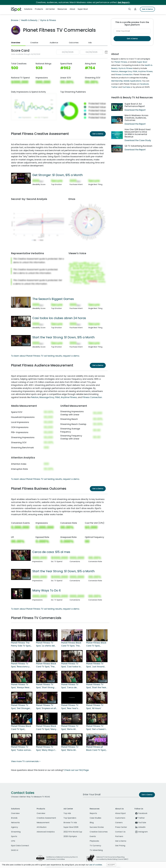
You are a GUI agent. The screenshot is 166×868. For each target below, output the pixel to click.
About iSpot (120, 813)
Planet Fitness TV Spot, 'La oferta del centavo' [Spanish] (46, 644)
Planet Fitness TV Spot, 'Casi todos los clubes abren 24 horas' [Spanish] (71, 665)
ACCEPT (111, 865)
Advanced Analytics (46, 832)
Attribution (42, 827)
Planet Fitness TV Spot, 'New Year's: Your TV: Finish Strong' (70, 707)
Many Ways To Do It (47, 590)
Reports (93, 813)
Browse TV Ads (70, 823)
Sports (14, 836)
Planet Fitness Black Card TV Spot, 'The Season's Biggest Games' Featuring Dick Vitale (46, 665)
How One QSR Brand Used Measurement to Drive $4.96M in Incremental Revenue (138, 133)
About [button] (72, 9)
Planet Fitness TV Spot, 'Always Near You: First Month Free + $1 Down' (21, 686)
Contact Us (120, 832)
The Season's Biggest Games (53, 299)
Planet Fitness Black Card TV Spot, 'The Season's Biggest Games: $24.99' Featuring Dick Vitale (72, 644)
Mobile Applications (132, 81)
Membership (117, 81)
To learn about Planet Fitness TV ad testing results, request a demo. (45, 356)
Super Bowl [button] (83, 9)
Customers (120, 818)
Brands (14, 818)
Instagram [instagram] (141, 832)
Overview (16, 43)
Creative (34, 43)
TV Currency (95, 846)
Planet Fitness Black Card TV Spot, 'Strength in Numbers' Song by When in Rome (21, 728)
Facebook (144, 84)
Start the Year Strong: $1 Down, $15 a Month (64, 337)
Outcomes (74, 43)
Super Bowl (142, 62)
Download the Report (135, 110)
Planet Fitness (121, 62)
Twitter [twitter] (140, 818)
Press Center (121, 827)
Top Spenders (70, 818)
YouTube (126, 87)
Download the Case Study (138, 140)
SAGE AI (15, 850)
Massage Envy (47, 397)
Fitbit (57, 397)
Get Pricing (120, 846)
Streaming (16, 832)
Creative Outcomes (99, 832)
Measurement (43, 823)
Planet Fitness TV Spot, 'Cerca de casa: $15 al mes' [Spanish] (70, 686)
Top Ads (67, 813)
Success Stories (97, 827)
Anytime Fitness (69, 397)
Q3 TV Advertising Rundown (138, 146)
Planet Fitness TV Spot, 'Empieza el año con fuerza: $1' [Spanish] (47, 707)
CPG (13, 841)
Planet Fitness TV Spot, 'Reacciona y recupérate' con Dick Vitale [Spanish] (21, 665)
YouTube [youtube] (140, 823)
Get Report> (124, 2)
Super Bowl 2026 (71, 827)
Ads (90, 43)
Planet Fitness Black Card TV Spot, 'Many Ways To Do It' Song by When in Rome (46, 728)
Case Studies (95, 818)
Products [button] (39, 9)
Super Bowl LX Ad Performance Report (135, 105)
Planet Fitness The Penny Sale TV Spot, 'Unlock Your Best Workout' (21, 644)
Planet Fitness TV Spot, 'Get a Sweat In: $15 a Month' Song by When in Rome (97, 728)
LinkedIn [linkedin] (140, 827)
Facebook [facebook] (141, 813)
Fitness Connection (92, 397)
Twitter (115, 87)
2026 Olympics (70, 836)
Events (93, 836)
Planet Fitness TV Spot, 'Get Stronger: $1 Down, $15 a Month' (22, 707)
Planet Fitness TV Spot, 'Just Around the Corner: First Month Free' (95, 665)
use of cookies (96, 865)
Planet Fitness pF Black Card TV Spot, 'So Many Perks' (96, 749)
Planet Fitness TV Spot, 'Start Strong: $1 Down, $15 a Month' (47, 686)
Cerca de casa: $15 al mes (51, 552)
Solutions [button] (28, 9)
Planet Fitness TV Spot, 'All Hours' (95, 707)
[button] (82, 52)
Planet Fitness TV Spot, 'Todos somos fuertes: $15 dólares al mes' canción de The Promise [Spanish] (21, 749)
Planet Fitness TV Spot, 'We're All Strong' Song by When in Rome (70, 728)
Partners (119, 836)
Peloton (35, 397)
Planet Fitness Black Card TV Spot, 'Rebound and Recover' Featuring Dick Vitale (96, 644)
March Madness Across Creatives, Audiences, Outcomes (136, 118)
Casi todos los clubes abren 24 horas (59, 318)
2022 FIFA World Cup (73, 832)
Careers (119, 823)
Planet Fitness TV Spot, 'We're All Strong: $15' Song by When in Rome (71, 749)
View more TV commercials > (26, 761)
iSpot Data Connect (20, 846)
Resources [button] (62, 9)
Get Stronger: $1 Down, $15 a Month (58, 175)
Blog (92, 823)
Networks (15, 823)
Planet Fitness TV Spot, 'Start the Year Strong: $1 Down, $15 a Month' (96, 686)
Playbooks (94, 841)
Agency (15, 827)
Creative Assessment (46, 818)
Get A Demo (147, 9)
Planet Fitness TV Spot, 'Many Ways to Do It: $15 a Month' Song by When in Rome (46, 749)
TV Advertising (96, 850)
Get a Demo (98, 134)
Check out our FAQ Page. (77, 770)
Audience (54, 43)
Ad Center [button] (50, 9)
